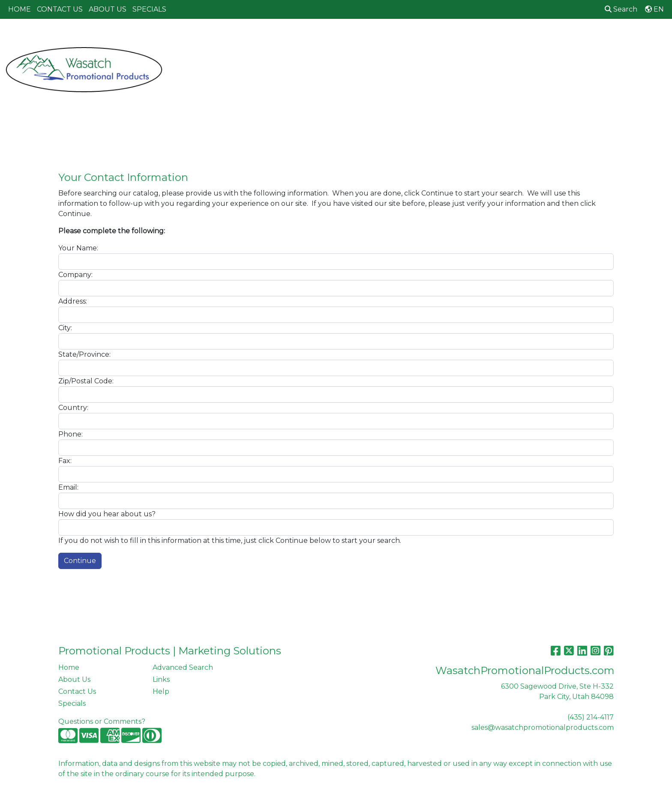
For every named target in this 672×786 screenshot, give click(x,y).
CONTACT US (60, 9)
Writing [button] (572, 38)
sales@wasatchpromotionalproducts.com (543, 727)
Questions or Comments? (102, 721)
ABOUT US (108, 9)
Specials (72, 703)
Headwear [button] (424, 38)
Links (161, 679)
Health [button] (467, 38)
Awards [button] (270, 38)
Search (621, 9)
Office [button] (504, 38)
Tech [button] (537, 38)
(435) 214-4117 (591, 717)
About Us (74, 679)
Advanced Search (183, 667)
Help (161, 691)
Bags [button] (305, 38)
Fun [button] (385, 38)
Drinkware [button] (345, 38)
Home (69, 667)
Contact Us (77, 691)
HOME (19, 9)
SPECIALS (149, 9)
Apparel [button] (229, 38)
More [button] (608, 38)
